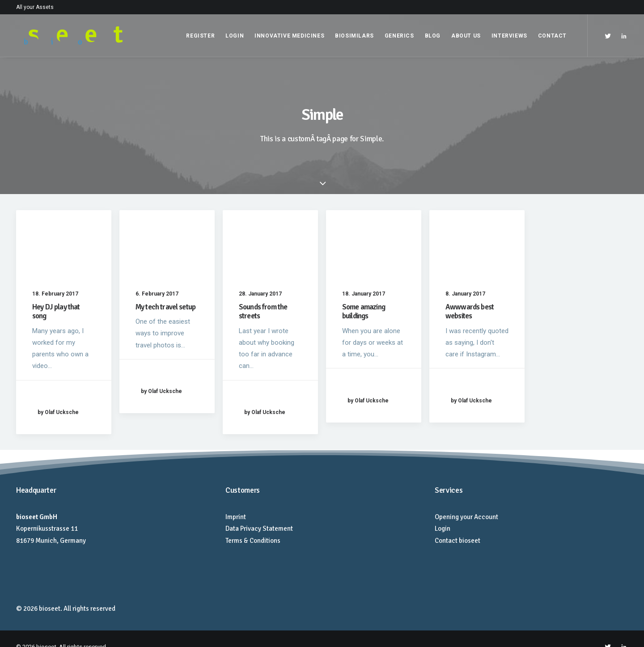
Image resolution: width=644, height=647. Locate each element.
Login (235, 36)
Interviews (509, 36)
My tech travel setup (165, 307)
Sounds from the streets (263, 311)
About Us (466, 36)
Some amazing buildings (364, 311)
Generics (399, 36)
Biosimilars (354, 36)
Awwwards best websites (470, 311)
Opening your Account (466, 517)
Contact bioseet (458, 541)
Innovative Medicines (289, 36)
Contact (552, 36)
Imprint (236, 517)
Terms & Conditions (253, 541)
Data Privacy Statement (259, 529)
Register (200, 36)
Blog (433, 36)
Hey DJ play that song (56, 311)
